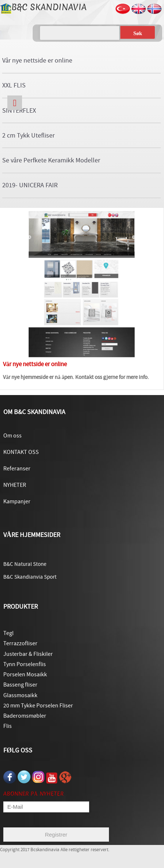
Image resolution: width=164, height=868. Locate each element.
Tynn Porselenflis (25, 664)
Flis (8, 726)
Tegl (8, 633)
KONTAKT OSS (21, 452)
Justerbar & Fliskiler (28, 654)
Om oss (12, 436)
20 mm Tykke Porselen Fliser (38, 706)
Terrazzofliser (20, 643)
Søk (138, 33)
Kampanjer (17, 501)
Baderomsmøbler (25, 716)
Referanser (17, 469)
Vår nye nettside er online (37, 61)
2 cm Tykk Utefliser (28, 136)
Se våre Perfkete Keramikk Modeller (51, 160)
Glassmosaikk (20, 695)
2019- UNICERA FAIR (30, 185)
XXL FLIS (14, 85)
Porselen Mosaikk (25, 675)
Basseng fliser (20, 685)
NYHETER (15, 485)
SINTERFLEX (19, 111)
